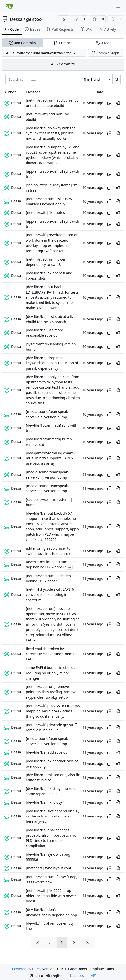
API (94, 975)
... (70, 567)
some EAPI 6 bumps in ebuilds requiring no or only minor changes (50, 673)
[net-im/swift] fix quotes (45, 213)
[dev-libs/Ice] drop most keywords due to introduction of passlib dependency (52, 363)
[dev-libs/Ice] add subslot (46, 752)
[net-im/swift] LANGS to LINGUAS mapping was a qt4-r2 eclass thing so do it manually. (53, 711)
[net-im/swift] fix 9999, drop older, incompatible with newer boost (51, 896)
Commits (23, 43)
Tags (104, 43)
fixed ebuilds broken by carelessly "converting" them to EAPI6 (51, 654)
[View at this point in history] (118, 103)
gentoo (34, 19)
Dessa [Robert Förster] (16, 103)
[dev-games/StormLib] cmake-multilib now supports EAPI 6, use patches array (50, 458)
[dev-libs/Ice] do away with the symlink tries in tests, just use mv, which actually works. (51, 133)
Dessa (16, 19)
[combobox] (96, 79)
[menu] (36, 976)
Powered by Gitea (26, 969)
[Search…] (116, 79)
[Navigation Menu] (119, 6)
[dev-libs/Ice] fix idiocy (44, 802)
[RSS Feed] (63, 19)
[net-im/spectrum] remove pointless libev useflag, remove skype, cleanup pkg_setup (51, 692)
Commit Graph (105, 53)
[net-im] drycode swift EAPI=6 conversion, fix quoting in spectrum (50, 595)
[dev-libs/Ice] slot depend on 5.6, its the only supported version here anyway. (52, 816)
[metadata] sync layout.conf (48, 868)
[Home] (9, 6)
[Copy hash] (109, 103)
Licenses (77, 975)
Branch (63, 43)
